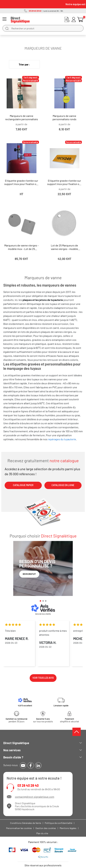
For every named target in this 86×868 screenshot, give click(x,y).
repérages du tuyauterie (62, 439)
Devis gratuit (29, 574)
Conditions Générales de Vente (26, 823)
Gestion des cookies (46, 828)
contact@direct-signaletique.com (35, 797)
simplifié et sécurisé (69, 720)
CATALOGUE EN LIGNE (63, 485)
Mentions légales (68, 828)
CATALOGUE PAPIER (23, 485)
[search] (7, 28)
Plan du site (42, 833)
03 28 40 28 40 (28, 785)
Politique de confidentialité (58, 823)
